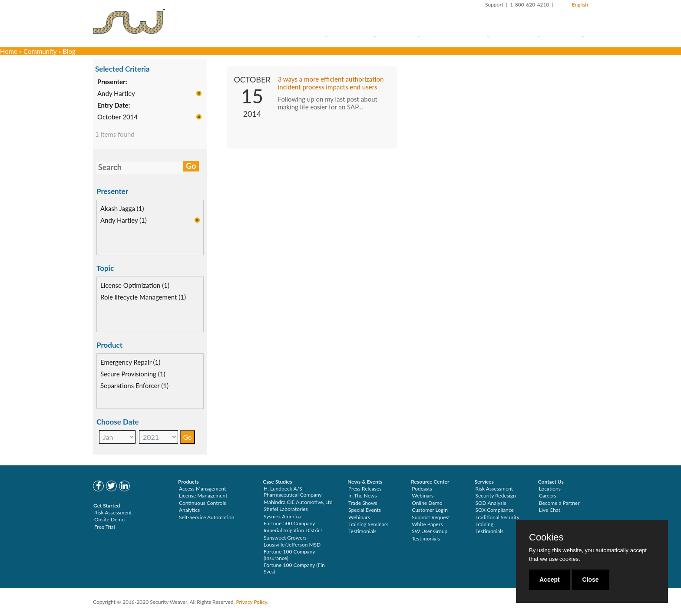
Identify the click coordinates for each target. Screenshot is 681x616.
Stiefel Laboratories (286, 509)
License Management (203, 496)
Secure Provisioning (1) (133, 374)
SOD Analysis (491, 503)
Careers (548, 496)
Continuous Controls (202, 503)
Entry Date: (114, 105)
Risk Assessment (113, 512)
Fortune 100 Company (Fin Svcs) (294, 568)
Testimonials (362, 531)
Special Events (365, 510)
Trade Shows (363, 503)
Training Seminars (368, 524)
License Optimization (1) (135, 286)
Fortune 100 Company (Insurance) (289, 555)
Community (519, 36)
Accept (550, 580)
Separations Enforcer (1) (134, 386)
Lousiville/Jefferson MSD (292, 545)
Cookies (546, 537)
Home (9, 51)
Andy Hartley (116, 94)
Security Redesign (496, 496)
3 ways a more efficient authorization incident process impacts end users (331, 83)
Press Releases (365, 489)
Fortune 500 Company (289, 523)
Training (484, 524)
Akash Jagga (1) (122, 209)
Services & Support (459, 36)
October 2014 (117, 117)
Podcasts (422, 489)
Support (494, 5)
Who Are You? (303, 36)
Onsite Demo (109, 519)
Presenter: (112, 82)
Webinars (359, 517)
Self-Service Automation (207, 517)
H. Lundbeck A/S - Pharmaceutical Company (293, 492)
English (580, 5)
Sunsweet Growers (285, 538)
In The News (363, 496)
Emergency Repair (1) (130, 362)
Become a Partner (559, 503)
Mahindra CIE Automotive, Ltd (298, 502)
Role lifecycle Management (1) (143, 297)
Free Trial (105, 527)
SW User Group (430, 531)
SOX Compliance (495, 510)
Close (591, 580)
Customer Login (430, 510)
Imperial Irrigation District (293, 530)
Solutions (402, 36)
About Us (566, 36)
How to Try (356, 36)
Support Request (431, 517)
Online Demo (427, 503)
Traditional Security (498, 517)
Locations (550, 489)
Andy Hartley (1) (124, 221)
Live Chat (550, 510)
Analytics (189, 510)
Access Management (202, 489)
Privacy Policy (251, 602)
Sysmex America (282, 516)
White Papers (427, 524)
